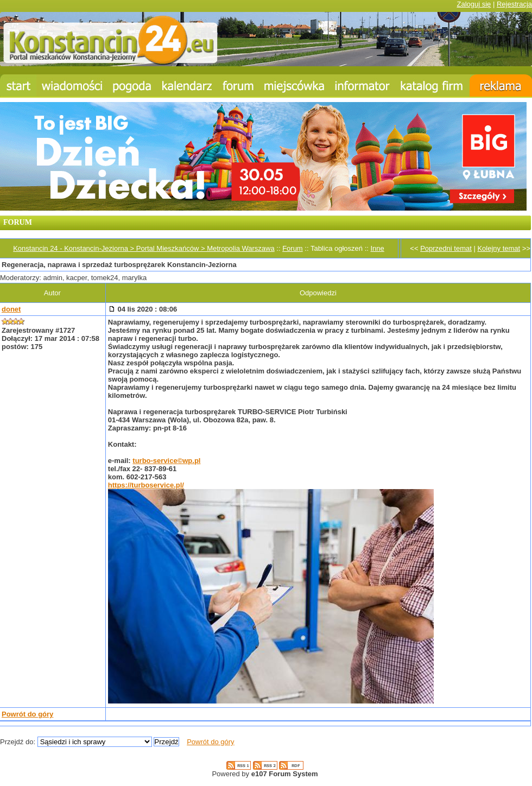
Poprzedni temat (446, 248)
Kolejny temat (499, 248)
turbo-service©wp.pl (166, 461)
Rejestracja (514, 4)
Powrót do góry (27, 714)
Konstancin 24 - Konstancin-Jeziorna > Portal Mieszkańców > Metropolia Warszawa (144, 248)
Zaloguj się (474, 4)
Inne (377, 248)
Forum (293, 248)
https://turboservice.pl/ (146, 485)
